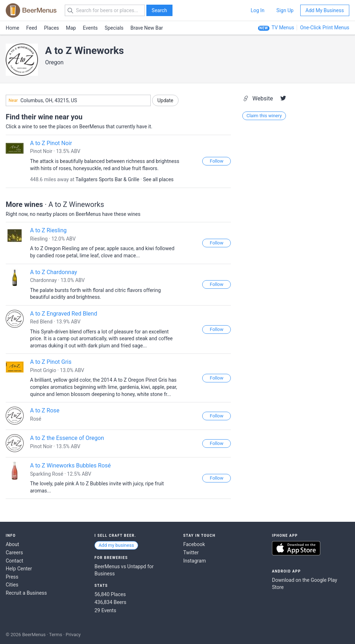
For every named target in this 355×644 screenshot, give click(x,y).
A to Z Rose (45, 410)
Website (259, 98)
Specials (114, 28)
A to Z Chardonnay (54, 272)
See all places (158, 179)
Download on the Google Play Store (305, 584)
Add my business (116, 545)
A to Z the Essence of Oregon (67, 438)
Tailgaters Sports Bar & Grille (107, 179)
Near (13, 100)
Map (71, 28)
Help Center (19, 569)
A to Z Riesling (48, 230)
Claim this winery (264, 116)
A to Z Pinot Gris (51, 362)
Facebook (194, 544)
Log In (257, 10)
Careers (14, 553)
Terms (56, 635)
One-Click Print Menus (325, 28)
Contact (14, 561)
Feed (31, 28)
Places (52, 28)
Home (13, 28)
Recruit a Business (26, 593)
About (12, 544)
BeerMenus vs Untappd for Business (124, 570)
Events (90, 28)
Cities (12, 585)
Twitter (191, 553)
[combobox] (78, 100)
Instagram (194, 561)
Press (12, 577)
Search (159, 10)
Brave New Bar (147, 28)
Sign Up (285, 10)
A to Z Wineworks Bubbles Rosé (70, 465)
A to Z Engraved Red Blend (64, 314)
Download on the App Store (296, 548)
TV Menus (283, 28)
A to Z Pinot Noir (51, 143)
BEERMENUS (31, 10)
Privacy (73, 635)
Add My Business (325, 10)
